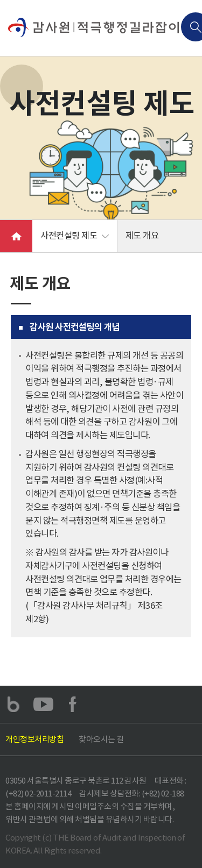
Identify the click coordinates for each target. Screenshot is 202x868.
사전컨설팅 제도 (69, 236)
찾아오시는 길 (101, 739)
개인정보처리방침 (34, 739)
